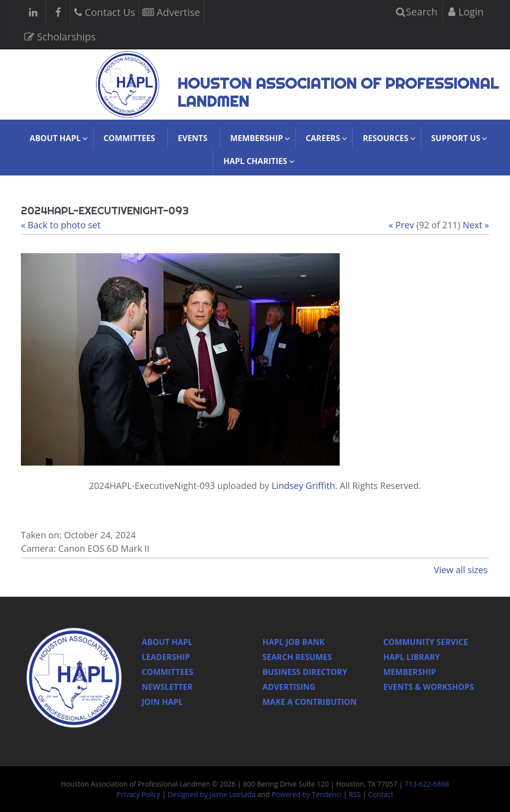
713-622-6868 (427, 784)
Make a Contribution (310, 702)
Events (192, 138)
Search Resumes (297, 657)
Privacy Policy (138, 794)
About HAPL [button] (55, 138)
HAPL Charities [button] (255, 161)
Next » (476, 225)
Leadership (166, 657)
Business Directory (305, 672)
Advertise (171, 11)
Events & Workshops (429, 687)
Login (466, 12)
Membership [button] (256, 138)
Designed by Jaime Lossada (212, 794)
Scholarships (60, 36)
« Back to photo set (61, 225)
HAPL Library (412, 657)
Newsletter (167, 687)
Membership (410, 672)
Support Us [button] (456, 138)
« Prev (401, 225)
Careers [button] (323, 138)
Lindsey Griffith (303, 486)
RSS (355, 794)
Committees (129, 138)
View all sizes (461, 570)
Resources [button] (385, 138)
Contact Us (105, 11)
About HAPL (167, 642)
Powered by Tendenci (306, 794)
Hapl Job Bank (294, 642)
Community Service (426, 642)
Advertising (289, 687)
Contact (381, 794)
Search (417, 12)
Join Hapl (163, 702)
